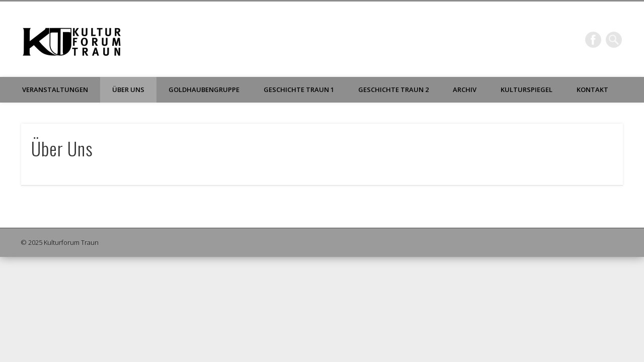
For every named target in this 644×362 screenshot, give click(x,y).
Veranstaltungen (55, 89)
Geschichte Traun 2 (393, 89)
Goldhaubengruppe (204, 89)
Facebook (593, 40)
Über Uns (128, 89)
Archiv (465, 89)
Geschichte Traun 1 (299, 89)
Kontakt (592, 89)
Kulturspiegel (527, 89)
